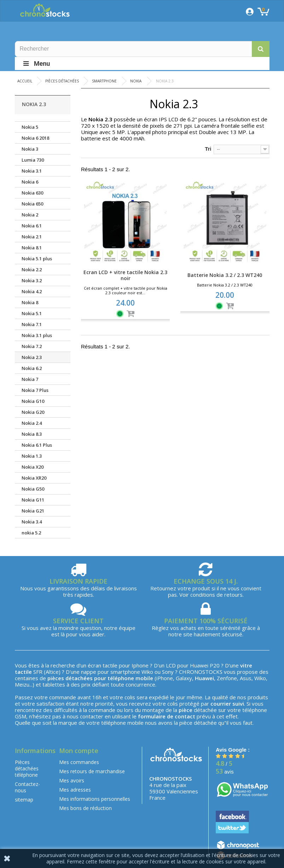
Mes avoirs (72, 780)
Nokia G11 (33, 500)
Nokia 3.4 (32, 522)
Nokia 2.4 (32, 423)
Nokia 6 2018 (35, 138)
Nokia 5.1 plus (37, 259)
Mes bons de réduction (85, 808)
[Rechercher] (142, 49)
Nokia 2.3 (32, 357)
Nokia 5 (30, 127)
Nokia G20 (33, 412)
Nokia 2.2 (32, 270)
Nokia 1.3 (32, 456)
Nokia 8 (30, 302)
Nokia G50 (33, 489)
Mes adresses (75, 790)
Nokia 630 (32, 193)
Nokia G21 (33, 511)
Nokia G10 (33, 401)
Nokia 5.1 (32, 313)
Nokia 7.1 (32, 324)
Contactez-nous (27, 787)
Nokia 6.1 (32, 226)
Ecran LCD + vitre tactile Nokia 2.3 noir (125, 275)
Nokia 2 (30, 215)
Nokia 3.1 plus (37, 335)
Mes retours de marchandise (92, 771)
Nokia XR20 (34, 478)
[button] (261, 49)
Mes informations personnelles (95, 799)
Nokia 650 (32, 204)
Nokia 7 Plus (35, 390)
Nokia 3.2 (32, 280)
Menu (36, 63)
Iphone (140, 665)
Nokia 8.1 (32, 248)
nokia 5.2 (31, 533)
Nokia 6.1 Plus (37, 445)
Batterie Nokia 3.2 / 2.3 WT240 (225, 275)
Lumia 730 (33, 160)
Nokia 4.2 (32, 291)
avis (225, 772)
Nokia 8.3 (32, 434)
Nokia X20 (33, 467)
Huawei (199, 665)
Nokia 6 (30, 182)
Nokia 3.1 (32, 171)
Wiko (147, 672)
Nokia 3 (30, 149)
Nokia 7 (30, 379)
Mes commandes (79, 762)
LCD (171, 665)
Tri (208, 149)
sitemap (24, 800)
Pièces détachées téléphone (27, 768)
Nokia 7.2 (32, 346)
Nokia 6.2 (32, 368)
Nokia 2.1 (32, 237)
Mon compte (79, 751)
